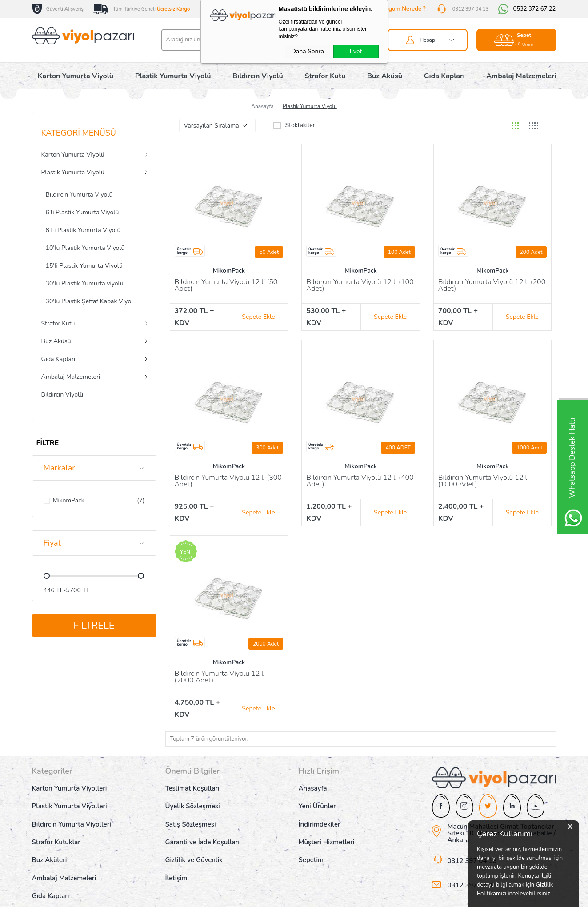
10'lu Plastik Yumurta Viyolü (85, 248)
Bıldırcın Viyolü (258, 76)
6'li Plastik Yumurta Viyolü (82, 212)
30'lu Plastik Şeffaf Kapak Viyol (90, 301)
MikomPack (229, 271)
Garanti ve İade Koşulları (202, 827)
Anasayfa (313, 774)
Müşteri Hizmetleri (327, 827)
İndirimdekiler (320, 810)
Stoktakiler (294, 125)
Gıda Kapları (444, 76)
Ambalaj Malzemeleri (521, 76)
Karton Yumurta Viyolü (76, 76)
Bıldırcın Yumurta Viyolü (79, 195)
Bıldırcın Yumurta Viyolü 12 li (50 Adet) (226, 286)
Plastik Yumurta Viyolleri (70, 791)
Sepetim (311, 845)
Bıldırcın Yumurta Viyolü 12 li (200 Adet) (492, 286)
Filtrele (94, 626)
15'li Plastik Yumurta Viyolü (84, 266)
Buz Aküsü (385, 76)
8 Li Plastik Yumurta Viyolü (83, 230)
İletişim (176, 863)
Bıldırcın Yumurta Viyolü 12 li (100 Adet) (360, 286)
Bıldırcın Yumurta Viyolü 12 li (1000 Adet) (484, 476)
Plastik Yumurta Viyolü (173, 76)
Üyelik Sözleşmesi (193, 791)
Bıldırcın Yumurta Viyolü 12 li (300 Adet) (228, 476)
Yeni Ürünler (317, 791)
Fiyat (52, 543)
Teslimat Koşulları (192, 774)
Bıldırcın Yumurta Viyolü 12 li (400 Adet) (360, 476)
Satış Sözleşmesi (191, 810)
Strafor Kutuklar (56, 827)
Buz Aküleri (50, 845)
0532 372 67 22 (534, 9)
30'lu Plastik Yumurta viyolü (85, 283)
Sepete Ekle (258, 312)
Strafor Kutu (325, 76)
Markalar (59, 468)
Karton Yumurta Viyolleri (70, 774)
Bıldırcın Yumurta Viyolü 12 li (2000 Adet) (220, 668)
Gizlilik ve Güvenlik (194, 845)
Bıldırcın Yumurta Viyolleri (72, 810)
